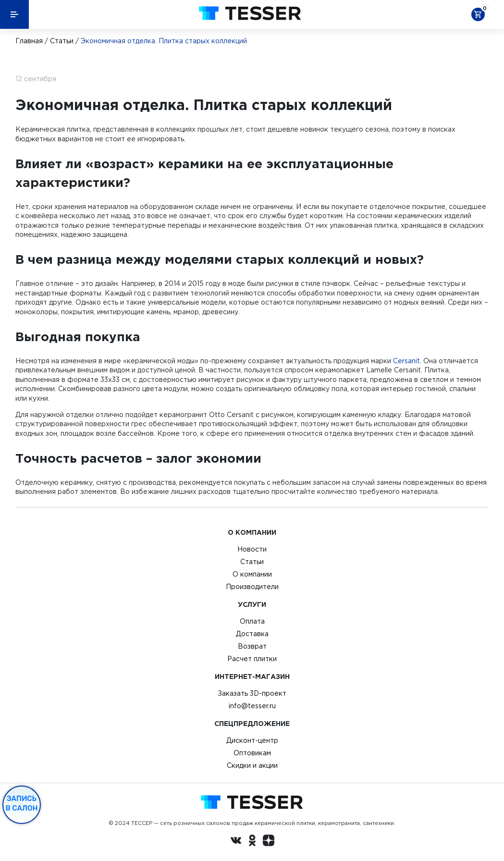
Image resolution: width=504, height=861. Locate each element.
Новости (252, 549)
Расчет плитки (252, 659)
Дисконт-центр (252, 740)
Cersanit (406, 361)
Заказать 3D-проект (252, 693)
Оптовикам (252, 753)
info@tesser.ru (252, 706)
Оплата (252, 621)
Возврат (252, 646)
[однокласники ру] (252, 842)
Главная (29, 41)
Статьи (62, 41)
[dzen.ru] (269, 842)
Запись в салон (22, 803)
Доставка (252, 634)
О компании (252, 574)
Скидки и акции (252, 765)
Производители (252, 587)
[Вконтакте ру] (236, 842)
